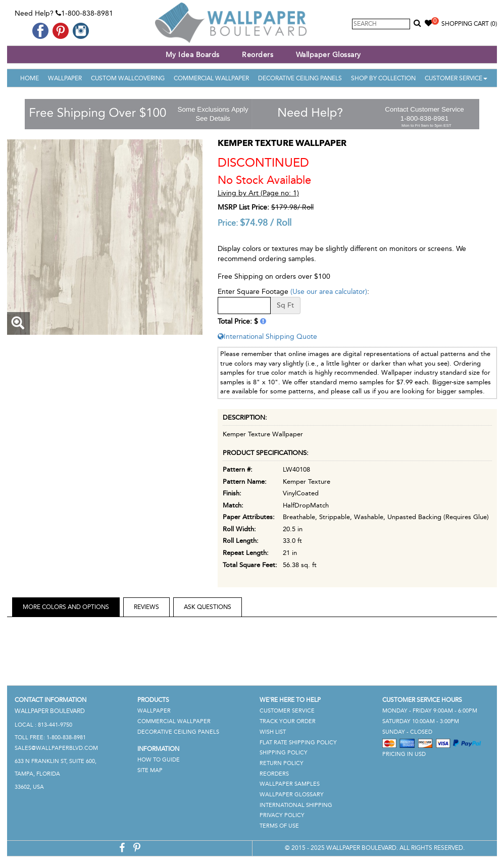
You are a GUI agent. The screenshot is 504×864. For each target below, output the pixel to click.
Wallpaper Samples (290, 784)
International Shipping (296, 805)
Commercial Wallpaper (211, 78)
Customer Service (456, 78)
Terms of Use (279, 826)
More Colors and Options (66, 607)
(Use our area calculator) (329, 292)
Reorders (258, 55)
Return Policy (282, 763)
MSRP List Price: (243, 207)
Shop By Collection (383, 78)
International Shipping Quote (267, 337)
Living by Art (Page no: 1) (258, 193)
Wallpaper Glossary (329, 55)
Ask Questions (208, 607)
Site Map (150, 770)
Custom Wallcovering (128, 78)
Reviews (146, 607)
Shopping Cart (469, 24)
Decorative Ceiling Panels (300, 78)
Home (30, 78)
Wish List (273, 732)
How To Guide (159, 760)
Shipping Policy (284, 753)
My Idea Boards (193, 55)
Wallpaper (65, 78)
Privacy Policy (282, 815)
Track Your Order (288, 721)
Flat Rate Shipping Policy (298, 743)
